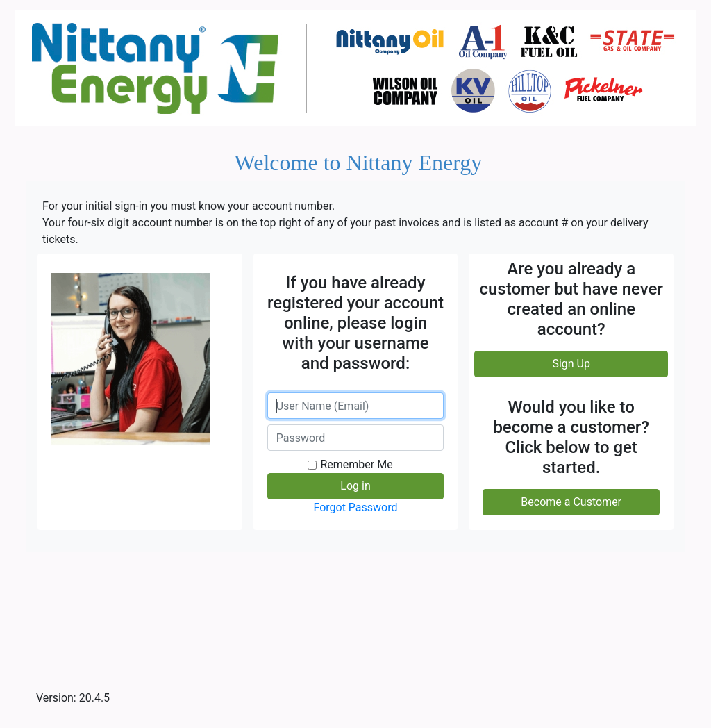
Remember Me (356, 464)
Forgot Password (355, 507)
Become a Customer (571, 502)
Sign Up (571, 364)
